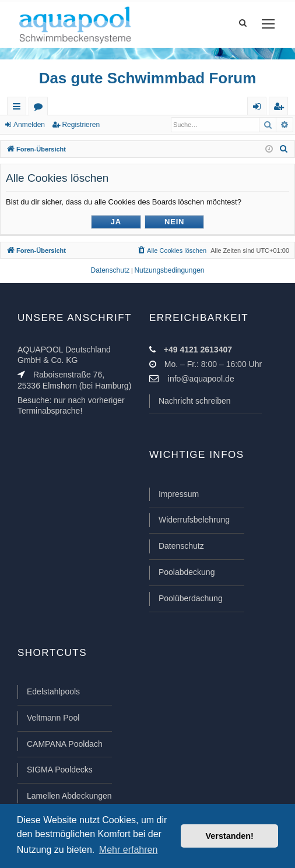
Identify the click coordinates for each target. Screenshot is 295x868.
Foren (41, 109)
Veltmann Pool (53, 718)
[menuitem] (284, 149)
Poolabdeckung (187, 572)
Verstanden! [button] (230, 836)
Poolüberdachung (191, 598)
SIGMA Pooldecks (60, 770)
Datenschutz (181, 546)
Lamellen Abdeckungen (69, 796)
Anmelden (29, 125)
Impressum (179, 494)
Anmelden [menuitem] (259, 109)
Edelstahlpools (53, 691)
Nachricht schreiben (195, 401)
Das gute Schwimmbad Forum (148, 78)
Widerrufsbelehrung (194, 520)
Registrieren (81, 125)
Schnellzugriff (19, 109)
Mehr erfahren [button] (129, 850)
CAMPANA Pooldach (65, 744)
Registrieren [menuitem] (281, 109)
